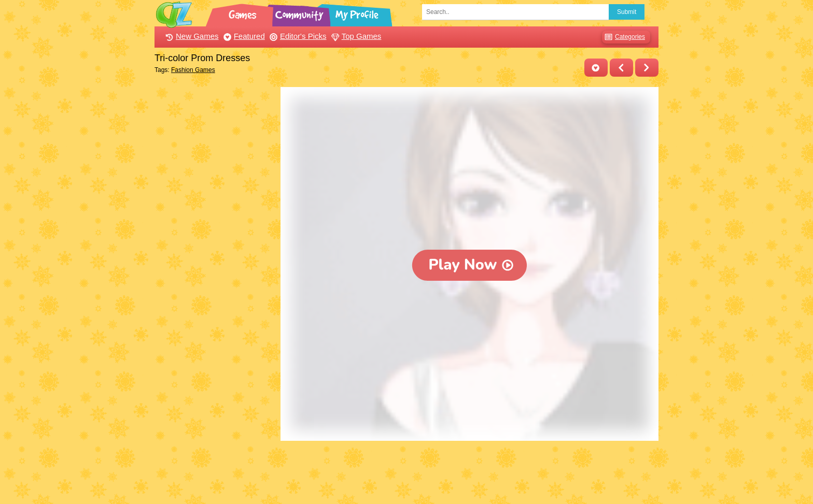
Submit (627, 12)
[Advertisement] (215, 242)
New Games (191, 36)
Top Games (355, 36)
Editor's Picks (297, 36)
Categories (623, 37)
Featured (243, 36)
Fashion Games (193, 70)
